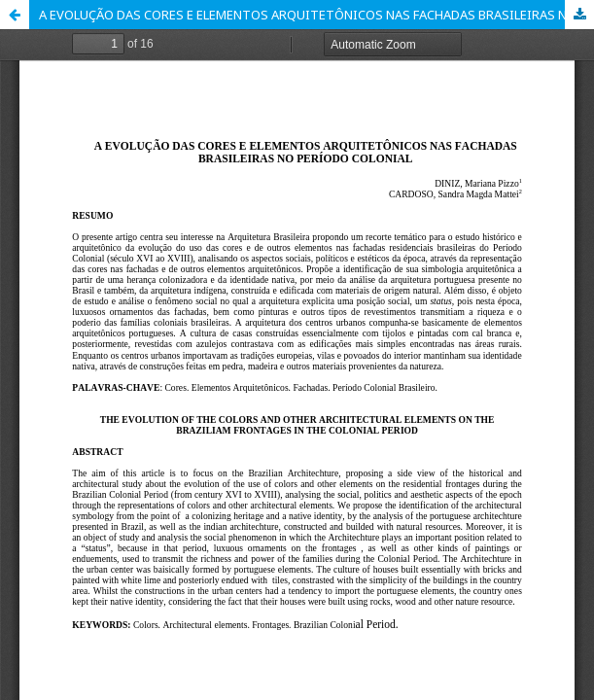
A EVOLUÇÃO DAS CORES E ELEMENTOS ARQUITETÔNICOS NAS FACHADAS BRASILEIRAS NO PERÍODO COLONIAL (316, 15)
